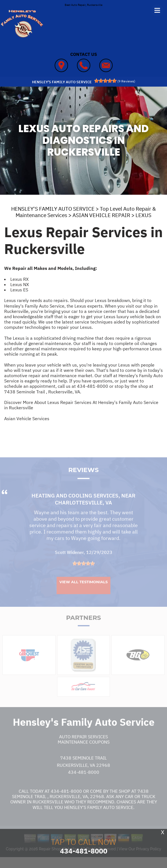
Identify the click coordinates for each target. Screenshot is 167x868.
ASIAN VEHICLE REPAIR (101, 215)
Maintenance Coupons (84, 752)
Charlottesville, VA (83, 513)
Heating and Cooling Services (75, 506)
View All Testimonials (83, 592)
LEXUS (143, 215)
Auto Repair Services (83, 747)
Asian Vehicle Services (27, 418)
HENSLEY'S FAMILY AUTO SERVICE (53, 209)
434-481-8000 (93, 386)
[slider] (105, 81)
